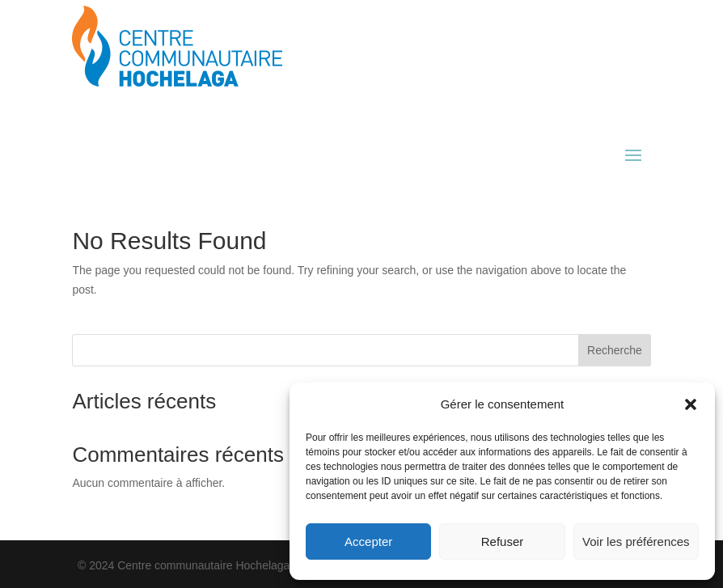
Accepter (368, 541)
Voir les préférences (636, 541)
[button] (691, 404)
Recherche (615, 350)
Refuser (503, 541)
